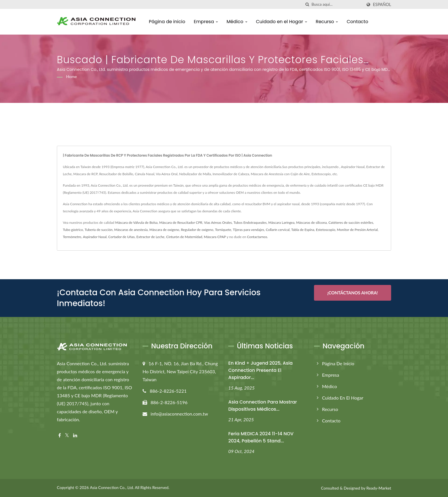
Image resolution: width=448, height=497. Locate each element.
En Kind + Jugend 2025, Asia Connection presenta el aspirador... (260, 370)
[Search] (337, 4)
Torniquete (223, 230)
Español (382, 5)
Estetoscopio (326, 230)
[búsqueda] (307, 4)
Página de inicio (167, 22)
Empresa (206, 22)
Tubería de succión (99, 230)
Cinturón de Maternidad (184, 237)
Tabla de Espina (303, 230)
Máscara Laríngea (281, 222)
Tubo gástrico (73, 230)
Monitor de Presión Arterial (357, 230)
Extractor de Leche (150, 237)
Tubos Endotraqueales (250, 222)
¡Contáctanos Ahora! (352, 293)
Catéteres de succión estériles (351, 222)
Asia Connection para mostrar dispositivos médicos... (263, 406)
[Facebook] (60, 435)
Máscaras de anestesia (131, 230)
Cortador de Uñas (122, 237)
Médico (237, 22)
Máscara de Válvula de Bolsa (136, 222)
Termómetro (72, 237)
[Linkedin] (75, 435)
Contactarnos (257, 237)
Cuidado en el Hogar (282, 22)
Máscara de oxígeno (164, 230)
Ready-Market (379, 488)
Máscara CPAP (215, 237)
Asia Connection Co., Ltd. (112, 487)
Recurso (327, 22)
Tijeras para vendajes (249, 230)
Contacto (357, 22)
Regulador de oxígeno (197, 230)
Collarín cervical (278, 230)
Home (72, 76)
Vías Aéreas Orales (218, 222)
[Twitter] (67, 435)
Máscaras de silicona (311, 222)
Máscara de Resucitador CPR (181, 222)
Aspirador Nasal (95, 237)
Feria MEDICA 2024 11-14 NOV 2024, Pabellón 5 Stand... (261, 437)
